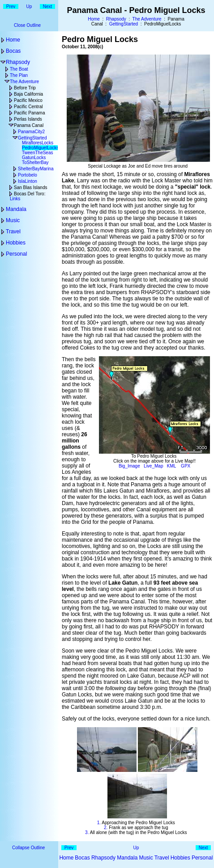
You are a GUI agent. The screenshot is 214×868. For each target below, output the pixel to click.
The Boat (19, 69)
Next (48, 6)
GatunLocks (34, 158)
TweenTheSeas (38, 153)
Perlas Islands (28, 119)
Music (13, 220)
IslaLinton (28, 181)
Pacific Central (28, 107)
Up (29, 6)
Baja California (28, 94)
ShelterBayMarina (36, 169)
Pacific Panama (29, 113)
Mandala (16, 209)
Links (15, 199)
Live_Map (153, 466)
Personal (16, 254)
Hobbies (16, 243)
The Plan (19, 75)
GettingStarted (124, 24)
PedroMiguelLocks (40, 148)
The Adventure (147, 19)
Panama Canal (29, 125)
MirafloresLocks (38, 143)
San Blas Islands (31, 188)
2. (106, 828)
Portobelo (28, 175)
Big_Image (129, 466)
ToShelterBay (35, 162)
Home (94, 19)
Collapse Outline (28, 848)
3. (87, 832)
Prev (11, 6)
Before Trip (25, 88)
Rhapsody (116, 19)
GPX (186, 466)
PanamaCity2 (31, 132)
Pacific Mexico (28, 100)
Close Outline (27, 25)
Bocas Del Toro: (30, 194)
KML (171, 466)
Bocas (13, 51)
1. (99, 823)
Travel (13, 232)
